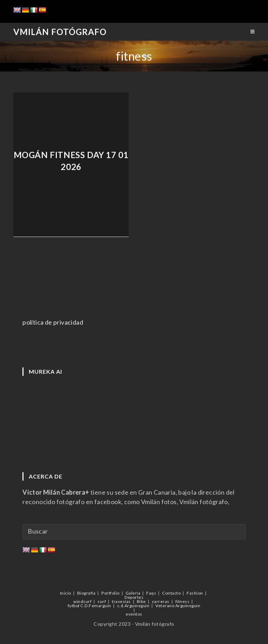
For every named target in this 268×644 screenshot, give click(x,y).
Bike (141, 601)
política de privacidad (53, 322)
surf (102, 601)
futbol (74, 606)
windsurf (82, 601)
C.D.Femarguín (96, 606)
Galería (133, 593)
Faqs (151, 593)
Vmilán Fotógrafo (60, 32)
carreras (161, 601)
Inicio (66, 593)
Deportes (134, 597)
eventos (134, 614)
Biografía (86, 593)
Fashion (195, 593)
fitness (183, 601)
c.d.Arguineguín (133, 606)
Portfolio (110, 593)
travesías (121, 601)
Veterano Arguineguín (178, 606)
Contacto (171, 593)
